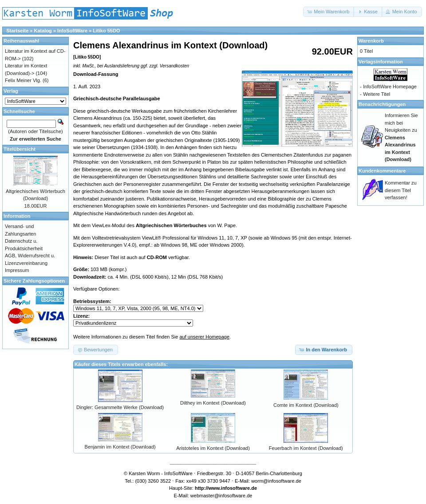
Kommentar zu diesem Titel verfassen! (401, 190)
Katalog (43, 31)
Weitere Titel (377, 94)
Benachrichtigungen (382, 104)
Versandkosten (174, 66)
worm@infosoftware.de (276, 481)
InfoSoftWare (72, 31)
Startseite (17, 31)
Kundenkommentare (382, 171)
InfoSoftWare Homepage (390, 87)
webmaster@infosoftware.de (221, 496)
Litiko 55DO (106, 31)
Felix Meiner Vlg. (23, 80)
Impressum (17, 270)
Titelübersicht (20, 149)
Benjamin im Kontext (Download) (120, 447)
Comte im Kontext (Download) (306, 405)
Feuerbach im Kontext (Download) (306, 448)
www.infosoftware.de (233, 488)
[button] (329, 12)
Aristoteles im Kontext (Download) (213, 448)
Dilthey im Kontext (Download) (213, 403)
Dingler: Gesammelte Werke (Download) (120, 407)
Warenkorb (371, 41)
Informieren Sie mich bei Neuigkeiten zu (401, 137)
